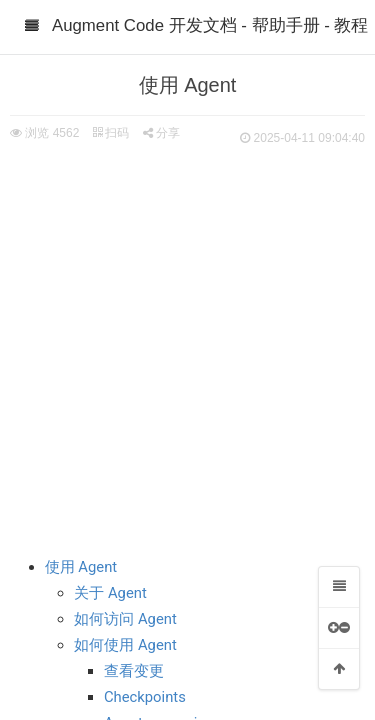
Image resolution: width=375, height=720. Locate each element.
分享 (161, 133)
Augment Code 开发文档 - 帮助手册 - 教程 (210, 25)
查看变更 (134, 671)
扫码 (111, 133)
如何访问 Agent (125, 619)
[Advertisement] (187, 347)
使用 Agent (81, 567)
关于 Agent (110, 593)
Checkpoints (145, 697)
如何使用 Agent (125, 645)
